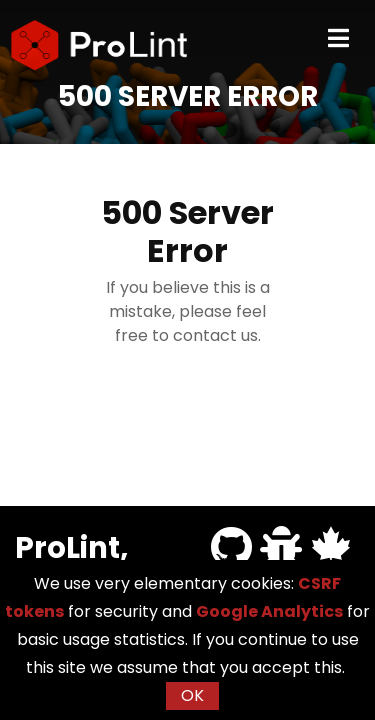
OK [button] (192, 695)
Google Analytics (269, 611)
